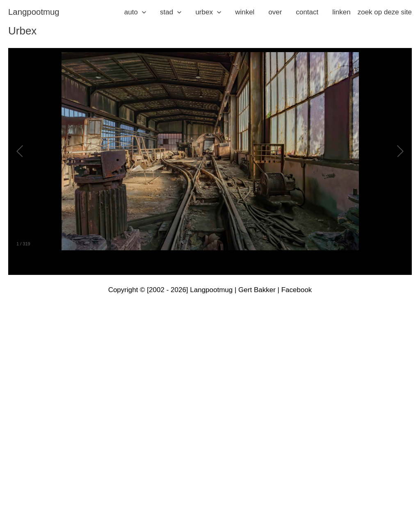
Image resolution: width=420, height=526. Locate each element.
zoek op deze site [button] (385, 12)
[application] (142, 12)
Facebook (297, 290)
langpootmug (34, 12)
